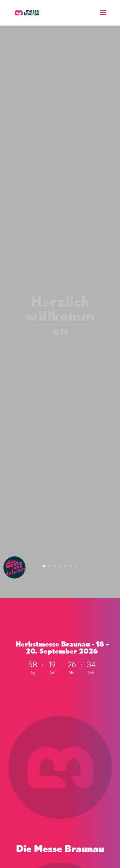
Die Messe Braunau (60, 849)
